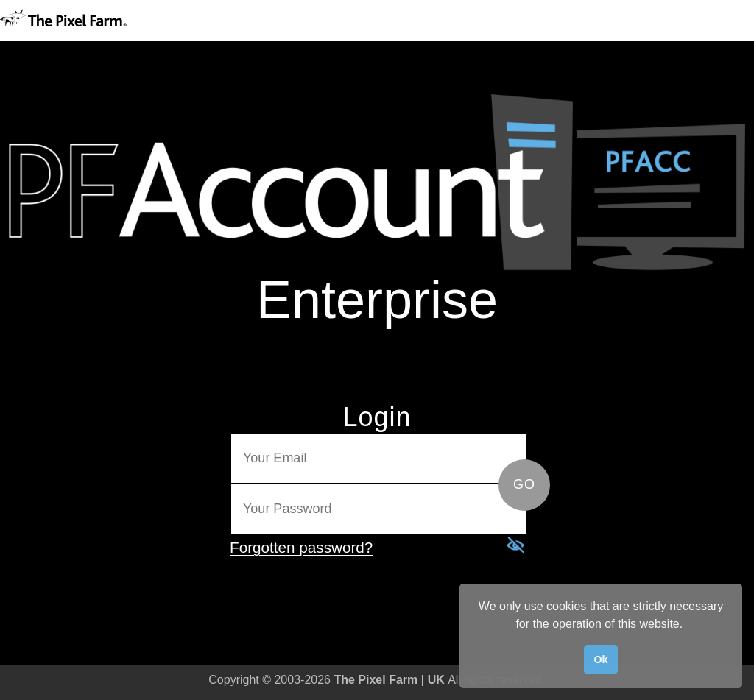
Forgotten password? (301, 547)
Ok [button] (600, 660)
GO (524, 484)
